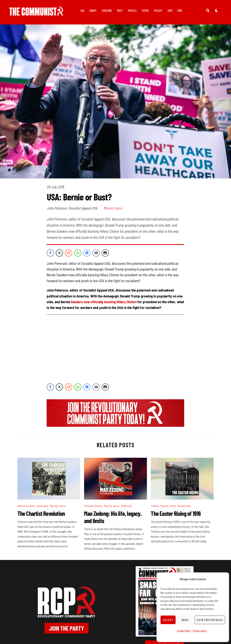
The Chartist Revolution (41, 513)
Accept (168, 620)
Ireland (155, 506)
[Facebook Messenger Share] (87, 253)
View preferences (210, 620)
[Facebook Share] (50, 253)
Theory (145, 11)
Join (82, 11)
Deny (185, 620)
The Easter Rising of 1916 (176, 513)
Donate (93, 11)
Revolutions (184, 506)
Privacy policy (200, 631)
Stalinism (126, 506)
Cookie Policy (184, 631)
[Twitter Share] (59, 253)
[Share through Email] (96, 253)
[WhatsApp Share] (78, 253)
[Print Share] (105, 253)
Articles (132, 11)
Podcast (158, 11)
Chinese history (93, 506)
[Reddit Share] (69, 253)
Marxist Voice (113, 208)
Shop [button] (170, 11)
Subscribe (107, 11)
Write (120, 11)
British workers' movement (33, 506)
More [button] (180, 11)
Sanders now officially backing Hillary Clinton (104, 302)
